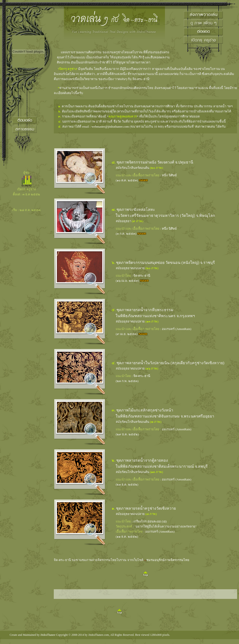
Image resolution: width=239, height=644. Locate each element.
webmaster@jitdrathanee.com (110, 127)
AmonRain (183, 329)
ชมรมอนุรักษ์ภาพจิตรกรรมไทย (168, 560)
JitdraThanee (48, 635)
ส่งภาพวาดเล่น (205, 127)
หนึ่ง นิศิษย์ (169, 175)
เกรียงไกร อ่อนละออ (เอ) (150, 521)
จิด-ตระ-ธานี (142, 276)
